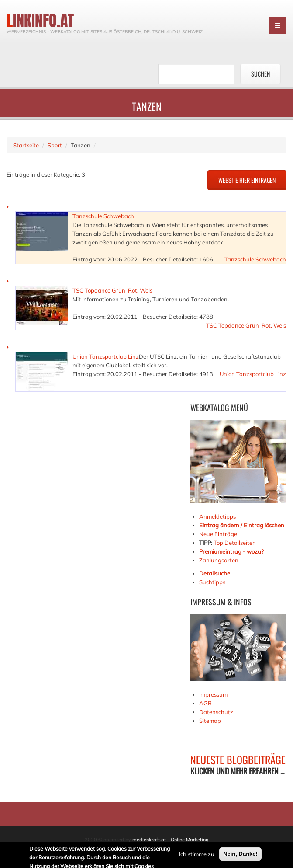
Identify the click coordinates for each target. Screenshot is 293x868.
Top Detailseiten (235, 543)
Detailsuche (215, 573)
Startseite (26, 145)
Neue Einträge (218, 534)
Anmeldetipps (217, 516)
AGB (205, 703)
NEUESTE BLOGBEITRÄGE (238, 760)
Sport (55, 145)
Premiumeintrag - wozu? (231, 551)
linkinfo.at (40, 21)
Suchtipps (212, 582)
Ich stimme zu (197, 855)
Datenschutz (216, 712)
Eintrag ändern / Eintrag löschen (242, 525)
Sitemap (210, 721)
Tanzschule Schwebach (103, 216)
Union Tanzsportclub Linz (106, 356)
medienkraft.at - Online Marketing (171, 840)
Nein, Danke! (240, 855)
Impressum (213, 694)
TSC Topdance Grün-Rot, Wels (112, 290)
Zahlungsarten (219, 560)
